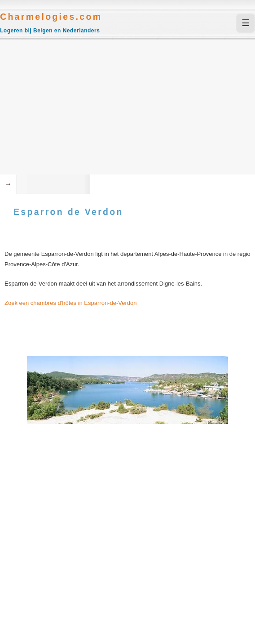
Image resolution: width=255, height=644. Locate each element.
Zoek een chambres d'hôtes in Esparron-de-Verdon (70, 303)
